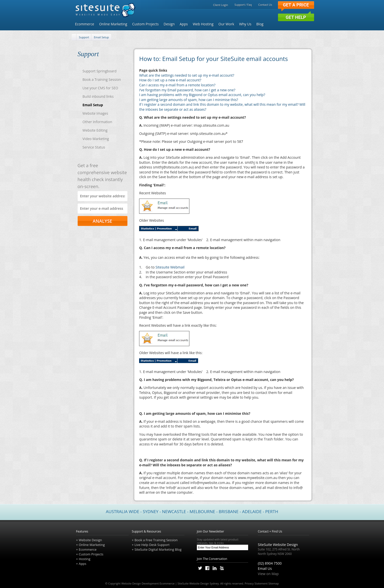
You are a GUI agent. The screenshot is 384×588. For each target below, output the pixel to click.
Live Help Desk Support (152, 545)
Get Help (296, 17)
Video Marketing (96, 139)
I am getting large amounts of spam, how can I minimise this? (189, 100)
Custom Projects (145, 24)
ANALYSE (102, 221)
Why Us (245, 24)
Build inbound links (98, 96)
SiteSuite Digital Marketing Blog (158, 549)
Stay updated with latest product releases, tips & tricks (222, 541)
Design (169, 24)
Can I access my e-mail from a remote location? (177, 85)
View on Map (268, 574)
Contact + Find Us (270, 531)
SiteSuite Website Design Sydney (198, 583)
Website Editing (95, 130)
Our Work (226, 24)
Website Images (95, 113)
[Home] (74, 37)
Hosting (84, 559)
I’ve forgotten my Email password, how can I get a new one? (187, 90)
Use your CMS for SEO (100, 88)
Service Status (94, 147)
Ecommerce (85, 24)
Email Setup (101, 37)
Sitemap (274, 583)
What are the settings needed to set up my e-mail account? (187, 75)
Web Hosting (203, 24)
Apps (184, 24)
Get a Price (296, 5)
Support (84, 37)
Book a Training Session (102, 80)
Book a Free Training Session (156, 540)
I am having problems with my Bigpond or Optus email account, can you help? (202, 95)
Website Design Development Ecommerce (148, 583)
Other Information (97, 122)
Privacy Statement (256, 583)
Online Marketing (113, 24)
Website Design (90, 540)
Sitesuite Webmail (170, 267)
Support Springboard (100, 71)
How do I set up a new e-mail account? (170, 80)
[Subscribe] (244, 547)
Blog (260, 24)
